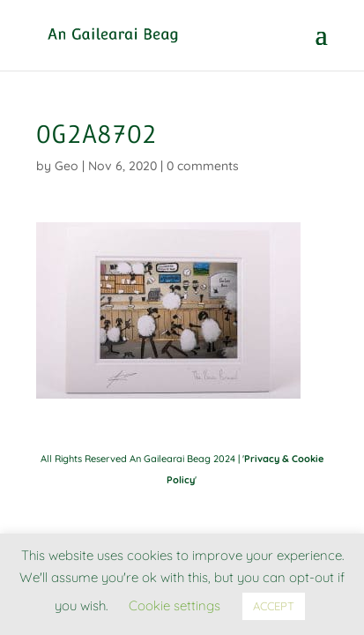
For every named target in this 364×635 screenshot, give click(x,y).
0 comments (203, 166)
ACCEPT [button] (274, 606)
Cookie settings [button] (175, 605)
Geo (67, 166)
